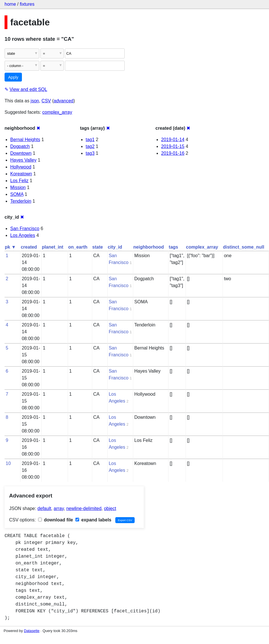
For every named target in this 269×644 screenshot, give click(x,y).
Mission (18, 187)
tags (173, 247)
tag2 (90, 146)
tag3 (90, 153)
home (10, 4)
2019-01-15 (173, 146)
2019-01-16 (173, 153)
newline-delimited (84, 508)
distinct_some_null (244, 247)
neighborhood (149, 247)
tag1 (90, 140)
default (44, 508)
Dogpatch (20, 146)
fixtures (27, 4)
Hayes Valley (23, 160)
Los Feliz (19, 181)
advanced (64, 101)
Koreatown (21, 174)
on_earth (78, 247)
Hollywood (21, 167)
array (59, 508)
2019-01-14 (173, 140)
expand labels (93, 520)
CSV (46, 101)
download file (56, 520)
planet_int (53, 247)
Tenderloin (21, 201)
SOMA (17, 194)
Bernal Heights (25, 140)
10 (8, 463)
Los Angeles (23, 235)
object (110, 508)
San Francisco (25, 228)
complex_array (57, 112)
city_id (115, 247)
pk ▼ (10, 247)
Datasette (32, 631)
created (29, 247)
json (35, 101)
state (97, 247)
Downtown (21, 153)
